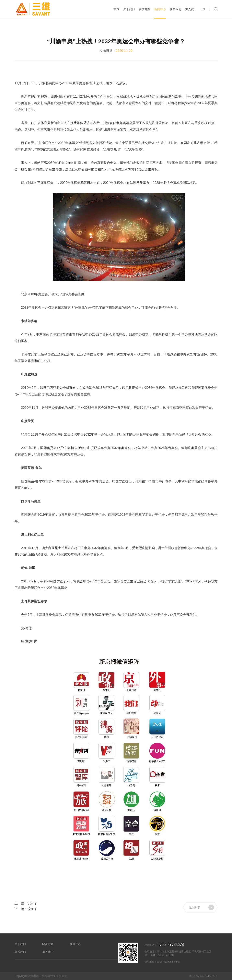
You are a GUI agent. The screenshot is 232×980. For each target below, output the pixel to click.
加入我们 (191, 9)
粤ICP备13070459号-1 (203, 976)
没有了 (32, 903)
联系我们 (175, 9)
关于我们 (129, 9)
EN (203, 9)
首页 (116, 9)
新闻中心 (160, 9)
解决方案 (144, 9)
